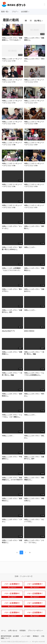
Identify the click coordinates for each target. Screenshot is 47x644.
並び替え (38, 21)
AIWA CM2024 (29, 331)
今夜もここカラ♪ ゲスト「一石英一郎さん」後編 (34, 353)
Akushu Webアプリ (8, 331)
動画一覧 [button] (5, 12)
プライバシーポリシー (35, 631)
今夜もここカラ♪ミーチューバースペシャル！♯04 (12, 186)
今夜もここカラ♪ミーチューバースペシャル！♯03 (34, 186)
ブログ (15, 12)
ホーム (4, 631)
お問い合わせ (13, 631)
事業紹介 (36, 636)
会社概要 (25, 12)
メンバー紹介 (26, 636)
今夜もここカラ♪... (30, 247)
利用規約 (23, 631)
